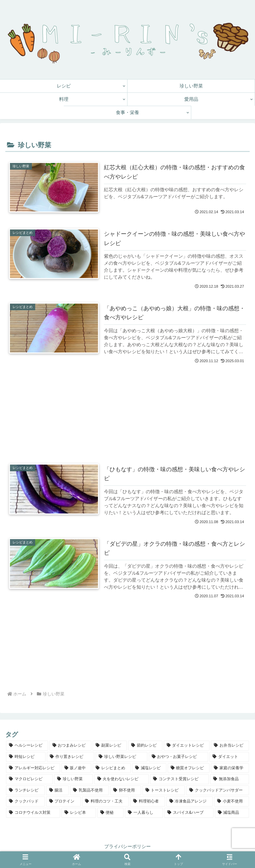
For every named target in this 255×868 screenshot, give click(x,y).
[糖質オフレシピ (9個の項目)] (189, 768)
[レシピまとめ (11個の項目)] (112, 768)
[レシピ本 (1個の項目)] (79, 813)
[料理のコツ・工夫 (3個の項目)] (105, 801)
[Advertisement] (127, 404)
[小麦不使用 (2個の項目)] (232, 801)
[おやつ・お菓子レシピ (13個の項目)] (178, 757)
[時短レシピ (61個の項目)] (26, 757)
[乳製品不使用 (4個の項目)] (89, 791)
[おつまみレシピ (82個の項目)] (71, 746)
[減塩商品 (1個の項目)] (232, 813)
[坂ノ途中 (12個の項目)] (77, 768)
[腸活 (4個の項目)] (58, 791)
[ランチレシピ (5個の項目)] (25, 791)
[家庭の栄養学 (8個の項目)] (230, 768)
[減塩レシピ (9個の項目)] (149, 768)
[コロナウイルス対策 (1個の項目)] (33, 813)
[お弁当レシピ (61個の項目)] (230, 746)
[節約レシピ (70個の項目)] (145, 746)
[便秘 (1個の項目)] (110, 813)
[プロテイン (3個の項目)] (64, 801)
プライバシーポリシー (127, 846)
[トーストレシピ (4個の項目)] (164, 791)
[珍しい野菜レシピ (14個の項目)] (121, 757)
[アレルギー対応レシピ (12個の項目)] (33, 768)
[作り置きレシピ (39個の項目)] (71, 757)
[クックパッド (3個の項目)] (25, 801)
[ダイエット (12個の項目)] (229, 757)
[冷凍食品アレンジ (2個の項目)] (190, 801)
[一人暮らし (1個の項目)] (144, 813)
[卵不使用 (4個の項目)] (126, 791)
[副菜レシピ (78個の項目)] (110, 746)
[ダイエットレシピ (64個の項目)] (187, 746)
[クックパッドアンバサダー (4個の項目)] (218, 791)
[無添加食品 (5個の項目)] (230, 779)
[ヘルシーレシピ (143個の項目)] (27, 746)
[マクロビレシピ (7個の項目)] (29, 779)
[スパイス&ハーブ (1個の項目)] (189, 813)
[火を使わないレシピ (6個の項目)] (122, 779)
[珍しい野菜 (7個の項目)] (74, 779)
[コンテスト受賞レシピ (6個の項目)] (179, 779)
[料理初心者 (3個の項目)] (148, 801)
